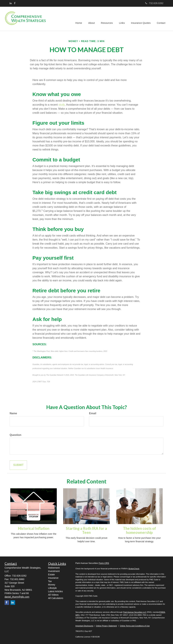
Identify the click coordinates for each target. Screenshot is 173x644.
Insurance (53, 578)
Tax (50, 581)
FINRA (162, 612)
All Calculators (56, 598)
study (62, 105)
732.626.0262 (154, 3)
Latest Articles (55, 591)
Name (13, 413)
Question (15, 435)
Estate (52, 575)
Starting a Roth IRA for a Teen (86, 530)
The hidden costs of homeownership (139, 530)
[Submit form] (18, 465)
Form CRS (104, 563)
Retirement (54, 568)
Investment (54, 571)
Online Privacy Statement (106, 626)
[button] (93, 19)
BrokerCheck (134, 569)
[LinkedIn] (11, 3)
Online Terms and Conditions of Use (135, 626)
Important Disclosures (84, 626)
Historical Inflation (34, 528)
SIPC (78, 615)
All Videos (53, 595)
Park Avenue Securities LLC (135, 612)
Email (93, 413)
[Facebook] (15, 3)
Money (52, 585)
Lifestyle (52, 588)
